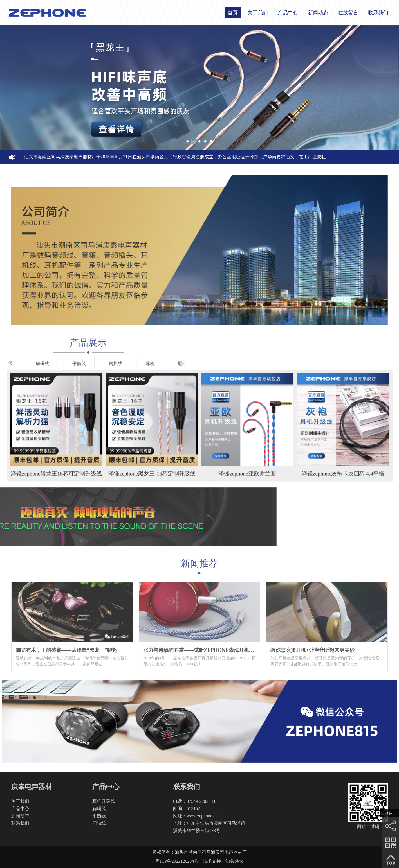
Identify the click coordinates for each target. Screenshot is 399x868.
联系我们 (378, 13)
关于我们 (258, 13)
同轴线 (99, 823)
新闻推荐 (199, 563)
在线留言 (348, 13)
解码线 (99, 809)
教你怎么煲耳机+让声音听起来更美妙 (312, 650)
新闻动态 (318, 13)
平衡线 (99, 816)
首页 (233, 13)
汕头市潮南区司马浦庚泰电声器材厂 (211, 852)
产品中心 (288, 13)
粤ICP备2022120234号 (177, 861)
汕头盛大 (234, 861)
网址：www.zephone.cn (195, 816)
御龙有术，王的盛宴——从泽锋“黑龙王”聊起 (66, 650)
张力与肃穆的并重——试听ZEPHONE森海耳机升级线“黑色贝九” (216, 650)
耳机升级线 (104, 801)
